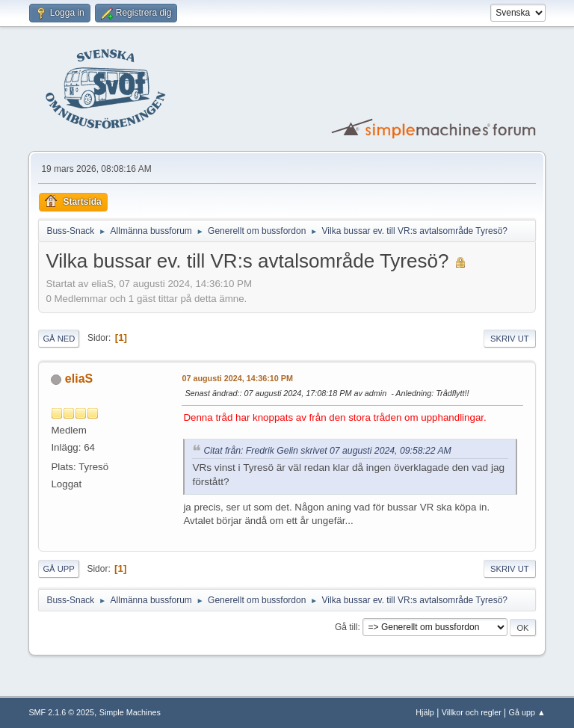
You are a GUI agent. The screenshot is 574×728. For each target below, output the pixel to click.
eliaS (79, 379)
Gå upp (58, 569)
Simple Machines (130, 712)
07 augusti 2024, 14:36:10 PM (237, 378)
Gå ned (59, 339)
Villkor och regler (472, 712)
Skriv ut (510, 339)
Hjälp (425, 712)
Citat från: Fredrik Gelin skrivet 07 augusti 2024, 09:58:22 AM (327, 451)
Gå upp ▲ (527, 712)
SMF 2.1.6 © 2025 (61, 712)
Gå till (346, 627)
